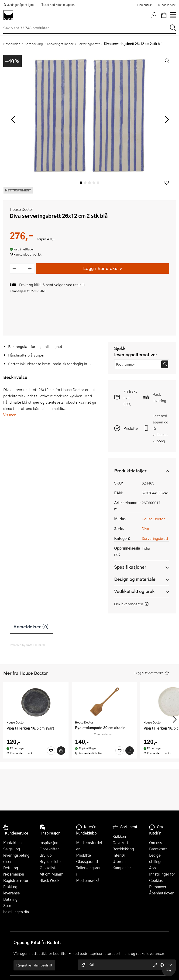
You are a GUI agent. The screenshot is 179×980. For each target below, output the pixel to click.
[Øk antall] (30, 268)
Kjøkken (119, 836)
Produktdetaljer (130, 471)
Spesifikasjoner (130, 567)
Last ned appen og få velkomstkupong (160, 428)
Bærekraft (158, 849)
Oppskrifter (49, 849)
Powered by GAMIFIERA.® (27, 645)
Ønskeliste (49, 868)
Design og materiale (135, 579)
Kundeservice (167, 5)
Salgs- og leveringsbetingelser (16, 855)
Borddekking (34, 44)
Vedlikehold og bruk (134, 591)
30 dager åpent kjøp (18, 5)
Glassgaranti (87, 861)
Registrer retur (16, 880)
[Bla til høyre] (166, 120)
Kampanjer (122, 868)
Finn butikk (144, 5)
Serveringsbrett (89, 44)
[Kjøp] (61, 751)
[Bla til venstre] (13, 120)
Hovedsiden (12, 44)
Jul (42, 887)
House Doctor (21, 209)
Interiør (119, 855)
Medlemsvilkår (89, 880)
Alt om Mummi (52, 874)
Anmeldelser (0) (31, 627)
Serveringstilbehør (60, 44)
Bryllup (46, 855)
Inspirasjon (49, 843)
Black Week (49, 880)
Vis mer (9, 415)
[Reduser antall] (14, 268)
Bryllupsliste (50, 861)
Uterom (119, 861)
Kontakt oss (13, 843)
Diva (145, 528)
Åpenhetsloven (162, 893)
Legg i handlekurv (103, 268)
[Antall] (22, 268)
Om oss (156, 843)
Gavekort (120, 843)
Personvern (159, 887)
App (152, 868)
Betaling (10, 899)
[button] (167, 183)
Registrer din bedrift (34, 965)
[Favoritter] (51, 751)
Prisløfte (131, 428)
